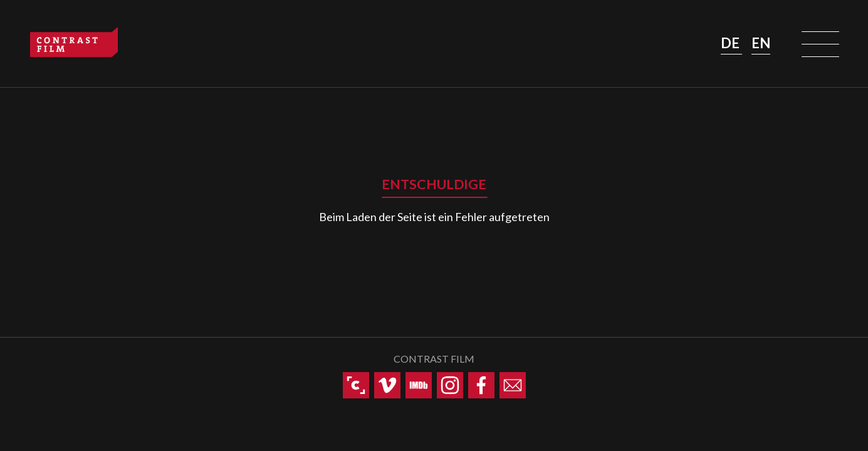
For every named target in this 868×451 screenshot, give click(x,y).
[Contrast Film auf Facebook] (481, 385)
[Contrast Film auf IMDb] (419, 385)
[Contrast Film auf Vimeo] (387, 385)
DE (731, 43)
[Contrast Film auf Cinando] (356, 385)
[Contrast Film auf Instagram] (450, 385)
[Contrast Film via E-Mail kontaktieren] (513, 385)
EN (761, 43)
